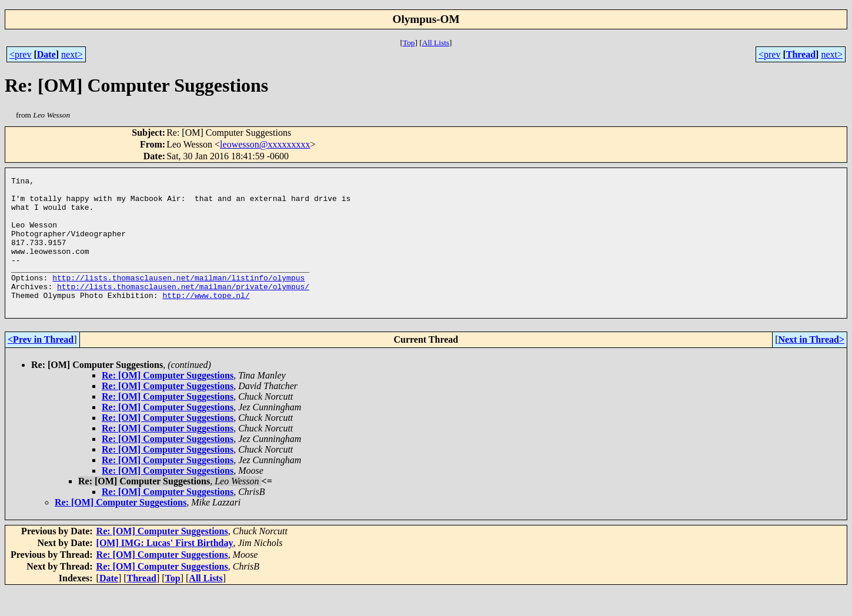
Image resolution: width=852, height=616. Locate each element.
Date (46, 54)
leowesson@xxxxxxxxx (265, 144)
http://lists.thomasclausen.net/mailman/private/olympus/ (183, 309)
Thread (801, 54)
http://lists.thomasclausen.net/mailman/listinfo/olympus (178, 299)
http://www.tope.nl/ (206, 320)
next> (72, 54)
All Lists (436, 43)
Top (409, 43)
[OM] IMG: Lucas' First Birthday (165, 569)
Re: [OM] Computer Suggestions (168, 402)
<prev (20, 54)
